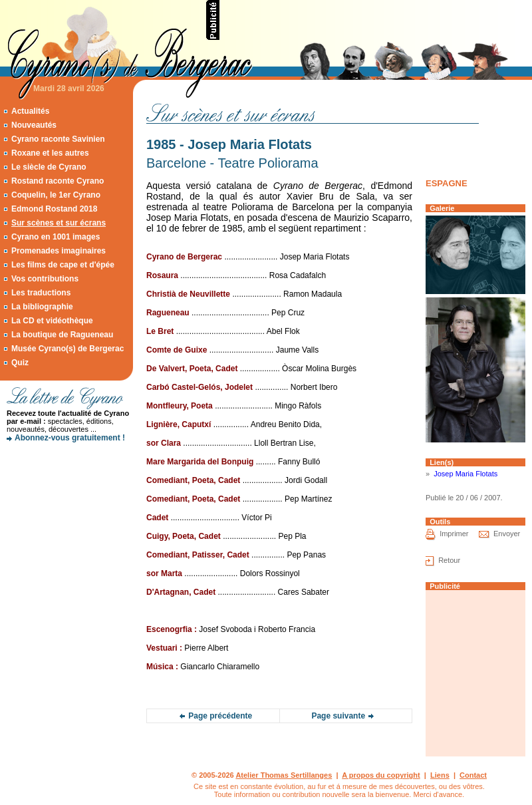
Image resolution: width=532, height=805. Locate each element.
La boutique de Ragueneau (62, 335)
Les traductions (41, 293)
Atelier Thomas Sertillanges (284, 775)
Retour (449, 561)
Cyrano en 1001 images (56, 237)
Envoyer (507, 534)
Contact (473, 775)
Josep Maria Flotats (465, 474)
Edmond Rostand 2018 (54, 209)
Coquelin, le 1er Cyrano (56, 195)
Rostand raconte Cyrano (58, 181)
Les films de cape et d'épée (63, 265)
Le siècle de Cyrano (49, 167)
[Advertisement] (66, 496)
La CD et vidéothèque (52, 321)
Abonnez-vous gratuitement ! (70, 438)
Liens (440, 775)
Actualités (30, 111)
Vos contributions (45, 279)
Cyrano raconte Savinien (58, 139)
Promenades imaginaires (59, 251)
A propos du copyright (381, 775)
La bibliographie (42, 307)
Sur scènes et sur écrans (59, 223)
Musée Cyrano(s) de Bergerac (67, 349)
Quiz (20, 363)
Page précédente (220, 716)
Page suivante (338, 716)
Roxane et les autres (50, 153)
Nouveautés (34, 125)
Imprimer (454, 534)
